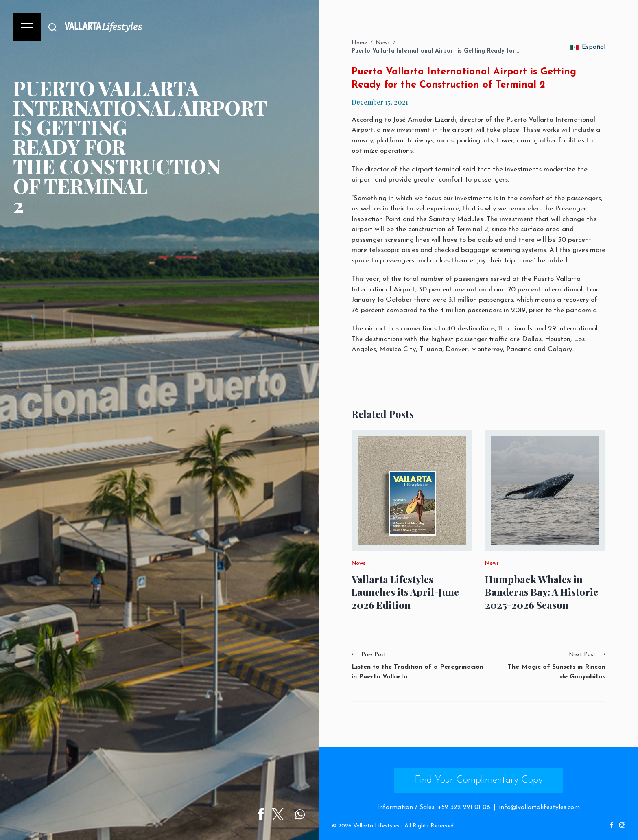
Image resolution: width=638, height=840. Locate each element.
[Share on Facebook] (264, 814)
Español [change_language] (588, 47)
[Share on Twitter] (282, 814)
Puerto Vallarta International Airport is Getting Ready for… (435, 51)
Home (359, 43)
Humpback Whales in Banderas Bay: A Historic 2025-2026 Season (542, 592)
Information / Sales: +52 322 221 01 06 (434, 807)
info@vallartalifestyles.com (539, 807)
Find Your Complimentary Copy (479, 780)
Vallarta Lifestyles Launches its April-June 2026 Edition (405, 592)
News (383, 43)
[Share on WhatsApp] (304, 814)
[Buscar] (52, 27)
